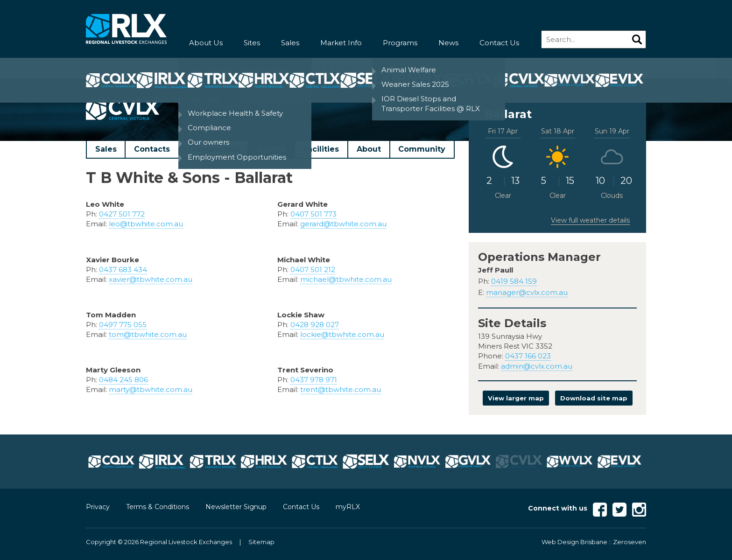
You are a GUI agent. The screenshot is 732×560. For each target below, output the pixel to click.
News (448, 43)
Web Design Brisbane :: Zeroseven (594, 542)
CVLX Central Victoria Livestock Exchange (207, 68)
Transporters (214, 149)
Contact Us (499, 43)
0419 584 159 (514, 281)
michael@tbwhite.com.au (346, 279)
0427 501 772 (122, 214)
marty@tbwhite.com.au (151, 389)
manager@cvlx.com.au (527, 292)
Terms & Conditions (158, 507)
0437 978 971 (314, 380)
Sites (252, 43)
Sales (290, 43)
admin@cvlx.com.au (537, 366)
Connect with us (558, 508)
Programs (400, 43)
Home (95, 68)
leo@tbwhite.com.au (146, 224)
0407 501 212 (313, 269)
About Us (206, 43)
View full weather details (590, 220)
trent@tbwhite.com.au (341, 389)
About (369, 149)
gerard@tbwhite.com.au (343, 224)
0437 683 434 (123, 269)
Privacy (98, 507)
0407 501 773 (313, 214)
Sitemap (261, 542)
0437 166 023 (528, 356)
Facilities (321, 149)
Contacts (152, 149)
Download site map (594, 398)
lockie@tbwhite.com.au (342, 334)
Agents (271, 149)
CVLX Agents (302, 68)
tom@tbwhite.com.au (148, 334)
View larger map (516, 398)
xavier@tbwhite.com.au (151, 279)
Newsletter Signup (236, 507)
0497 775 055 (123, 325)
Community (422, 149)
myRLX (348, 507)
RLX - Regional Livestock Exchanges (127, 29)
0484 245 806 (123, 380)
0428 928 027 (315, 325)
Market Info (341, 43)
